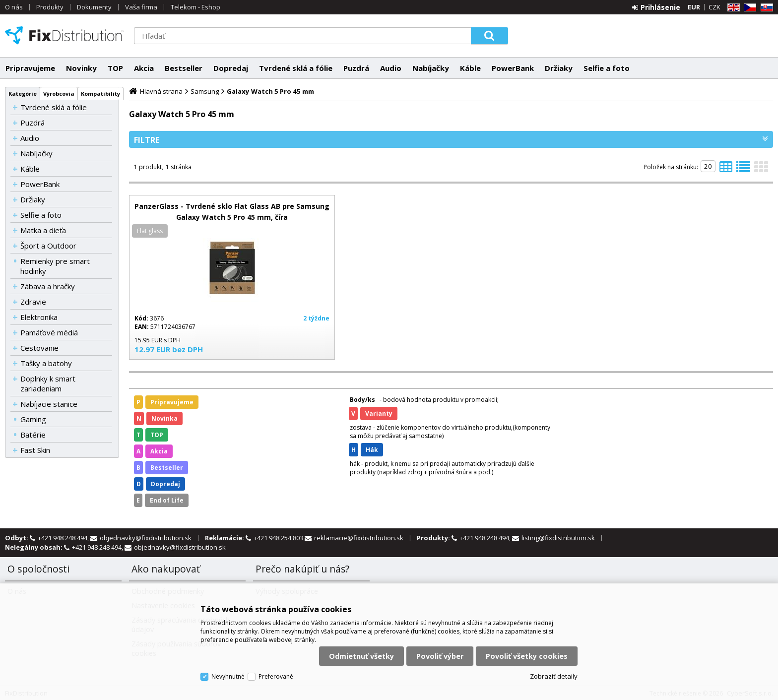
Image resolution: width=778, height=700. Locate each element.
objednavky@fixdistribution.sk (146, 538)
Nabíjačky (431, 68)
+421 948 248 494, (64, 538)
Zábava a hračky (48, 286)
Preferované (276, 676)
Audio (391, 68)
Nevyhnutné (228, 676)
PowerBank (513, 68)
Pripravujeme (30, 68)
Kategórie (23, 94)
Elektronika (39, 317)
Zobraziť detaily (554, 676)
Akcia (144, 68)
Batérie (33, 435)
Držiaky (559, 68)
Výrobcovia (59, 94)
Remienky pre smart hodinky (55, 266)
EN (732, 8)
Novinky (81, 68)
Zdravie (33, 302)
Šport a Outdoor (48, 246)
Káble (470, 68)
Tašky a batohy (46, 363)
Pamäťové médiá (49, 332)
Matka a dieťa (43, 230)
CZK (714, 7)
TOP (115, 68)
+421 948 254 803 (279, 538)
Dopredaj (231, 68)
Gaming (33, 419)
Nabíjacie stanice (49, 404)
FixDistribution (65, 35)
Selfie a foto (607, 68)
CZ (748, 8)
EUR (694, 7)
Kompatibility (100, 94)
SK (765, 8)
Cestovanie (39, 348)
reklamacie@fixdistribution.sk (359, 538)
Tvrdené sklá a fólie (296, 68)
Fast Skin (35, 450)
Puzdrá (356, 68)
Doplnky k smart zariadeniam (48, 383)
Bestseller (184, 68)
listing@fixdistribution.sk (558, 538)
